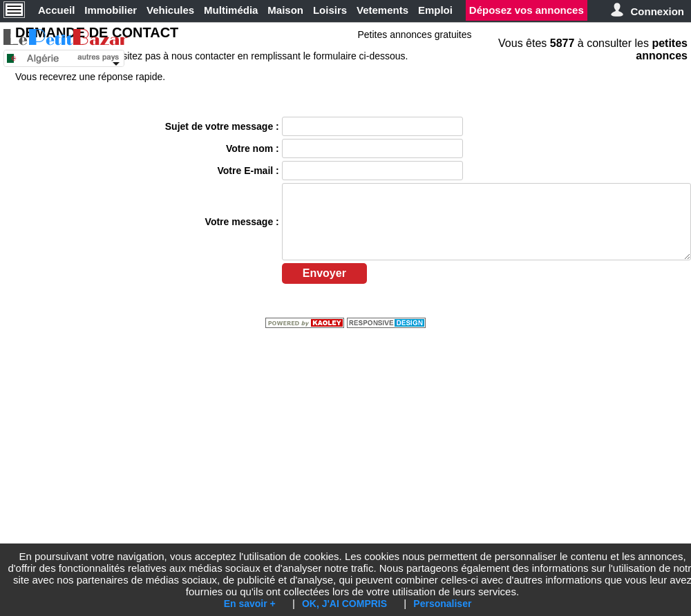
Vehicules (170, 10)
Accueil (56, 10)
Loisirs (330, 10)
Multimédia (231, 10)
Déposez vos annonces (527, 10)
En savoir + (250, 604)
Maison (285, 10)
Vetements (382, 10)
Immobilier (111, 10)
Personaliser (442, 604)
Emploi (435, 10)
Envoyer (324, 273)
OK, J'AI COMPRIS (344, 604)
